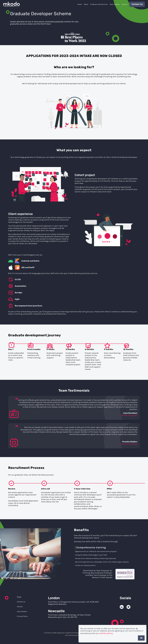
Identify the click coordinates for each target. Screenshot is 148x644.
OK (141, 638)
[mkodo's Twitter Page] (128, 605)
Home (80, 4)
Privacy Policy (22, 616)
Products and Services (99, 4)
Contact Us (137, 4)
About (86, 4)
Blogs (19, 597)
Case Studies (115, 4)
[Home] (12, 5)
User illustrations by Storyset (74, 635)
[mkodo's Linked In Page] (122, 605)
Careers (125, 4)
